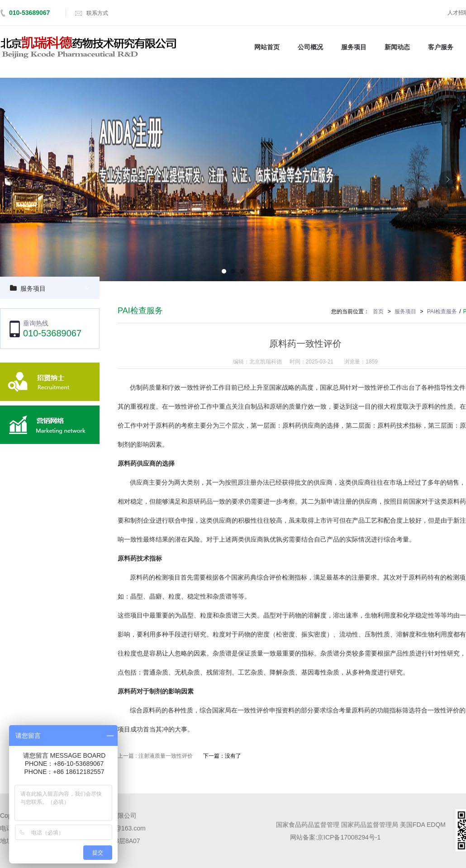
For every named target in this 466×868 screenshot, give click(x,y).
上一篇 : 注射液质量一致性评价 (155, 756)
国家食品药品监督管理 (308, 825)
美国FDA (412, 825)
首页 (378, 311)
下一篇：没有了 (222, 756)
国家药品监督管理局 (370, 825)
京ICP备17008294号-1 (349, 837)
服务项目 (33, 288)
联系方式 (97, 13)
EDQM (436, 825)
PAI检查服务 (442, 311)
